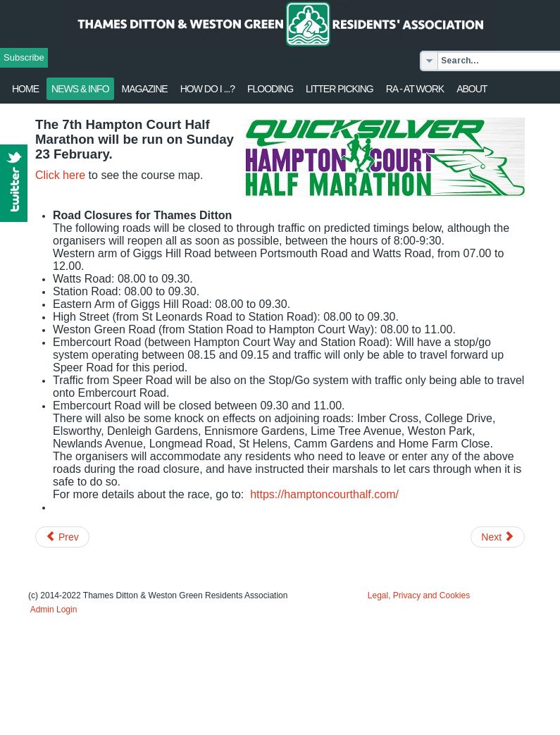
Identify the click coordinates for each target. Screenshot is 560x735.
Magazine (145, 89)
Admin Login (54, 610)
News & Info (80, 89)
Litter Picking (340, 89)
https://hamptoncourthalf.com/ (324, 494)
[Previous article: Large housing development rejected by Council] (62, 537)
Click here (60, 175)
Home (25, 89)
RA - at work (415, 89)
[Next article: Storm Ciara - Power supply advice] (498, 537)
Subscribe (24, 57)
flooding (270, 89)
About (472, 89)
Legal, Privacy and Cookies (419, 595)
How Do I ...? (207, 89)
